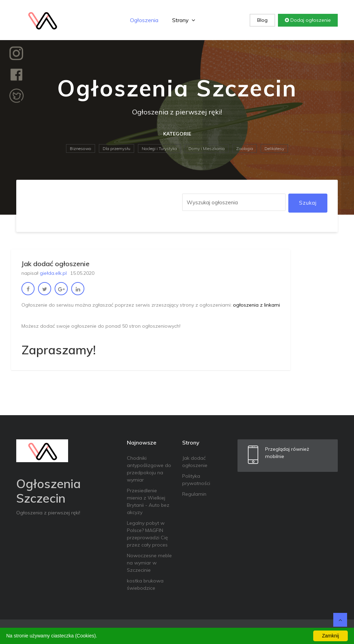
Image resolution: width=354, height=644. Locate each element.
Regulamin (194, 494)
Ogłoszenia (144, 20)
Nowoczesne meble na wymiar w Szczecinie (149, 563)
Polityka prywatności (196, 480)
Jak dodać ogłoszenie (195, 462)
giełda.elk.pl (53, 273)
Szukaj (308, 203)
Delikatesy (274, 148)
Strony (184, 20)
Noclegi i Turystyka (159, 148)
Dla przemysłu (117, 148)
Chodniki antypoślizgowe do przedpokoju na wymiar (149, 469)
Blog (262, 20)
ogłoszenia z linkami (257, 305)
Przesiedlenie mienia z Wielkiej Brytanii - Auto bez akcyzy (148, 501)
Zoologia (245, 148)
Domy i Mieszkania (207, 148)
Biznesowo (81, 148)
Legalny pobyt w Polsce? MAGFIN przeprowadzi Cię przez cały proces (147, 534)
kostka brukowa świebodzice (145, 584)
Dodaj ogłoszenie (308, 20)
